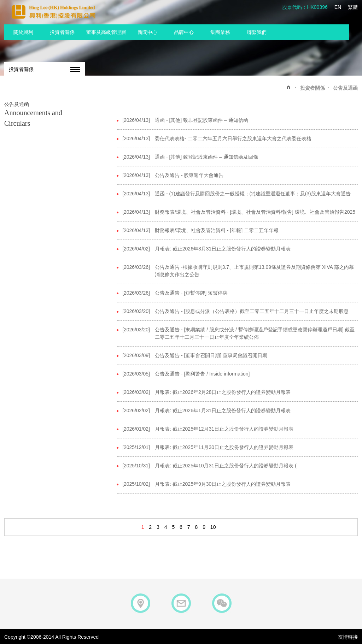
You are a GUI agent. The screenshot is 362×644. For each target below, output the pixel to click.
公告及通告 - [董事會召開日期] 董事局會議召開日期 (211, 355)
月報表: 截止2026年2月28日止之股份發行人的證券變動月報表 (223, 392)
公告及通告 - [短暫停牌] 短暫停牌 (191, 293)
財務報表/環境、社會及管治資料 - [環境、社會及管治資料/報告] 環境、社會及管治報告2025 (255, 212)
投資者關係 (21, 69)
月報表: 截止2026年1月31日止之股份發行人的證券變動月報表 (223, 410)
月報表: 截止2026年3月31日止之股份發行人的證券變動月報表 (223, 249)
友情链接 (348, 637)
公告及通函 (345, 88)
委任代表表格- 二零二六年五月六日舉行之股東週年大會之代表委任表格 (233, 138)
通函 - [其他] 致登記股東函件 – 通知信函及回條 (206, 157)
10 (213, 527)
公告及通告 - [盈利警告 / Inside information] (202, 374)
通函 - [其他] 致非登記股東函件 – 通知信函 (202, 120)
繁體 (353, 7)
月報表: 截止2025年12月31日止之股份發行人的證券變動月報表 (224, 429)
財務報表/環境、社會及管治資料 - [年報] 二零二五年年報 (217, 230)
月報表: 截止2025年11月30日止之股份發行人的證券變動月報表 (224, 447)
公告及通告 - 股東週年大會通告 (189, 175)
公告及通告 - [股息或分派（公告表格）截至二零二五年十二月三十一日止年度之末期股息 (252, 311)
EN (338, 7)
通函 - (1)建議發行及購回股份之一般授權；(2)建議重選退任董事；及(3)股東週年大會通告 (253, 194)
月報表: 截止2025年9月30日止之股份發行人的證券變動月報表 (223, 484)
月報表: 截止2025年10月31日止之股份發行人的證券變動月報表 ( (226, 466)
